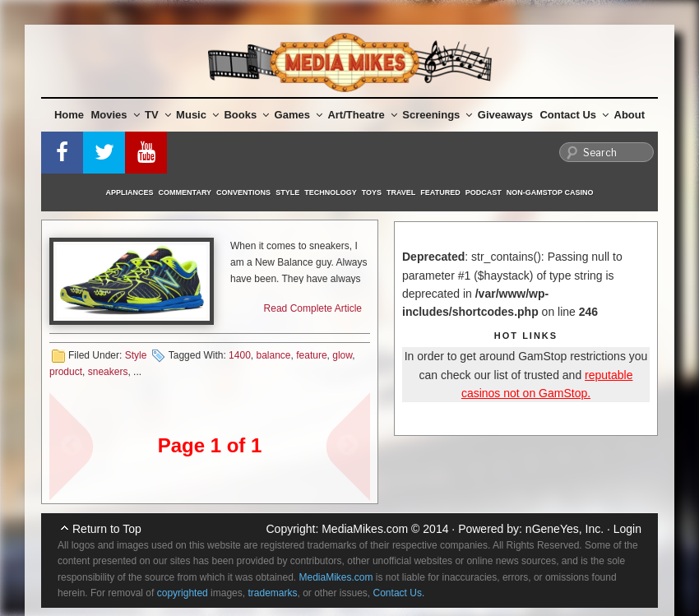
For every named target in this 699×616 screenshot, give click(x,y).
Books (246, 115)
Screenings (437, 115)
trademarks (272, 593)
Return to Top (107, 529)
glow (342, 355)
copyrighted (183, 593)
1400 (240, 355)
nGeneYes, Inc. (565, 529)
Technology (331, 192)
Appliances (130, 192)
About (630, 115)
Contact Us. (399, 593)
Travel (401, 192)
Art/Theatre (362, 115)
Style (287, 192)
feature (311, 355)
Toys (372, 192)
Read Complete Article (313, 308)
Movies (116, 115)
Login (627, 529)
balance (273, 355)
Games (299, 115)
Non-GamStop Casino (550, 192)
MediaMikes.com (365, 529)
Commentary (185, 192)
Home (69, 115)
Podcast (484, 192)
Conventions (243, 192)
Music (197, 115)
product (66, 372)
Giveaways (505, 115)
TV (158, 115)
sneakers (108, 372)
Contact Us (574, 115)
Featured (440, 192)
